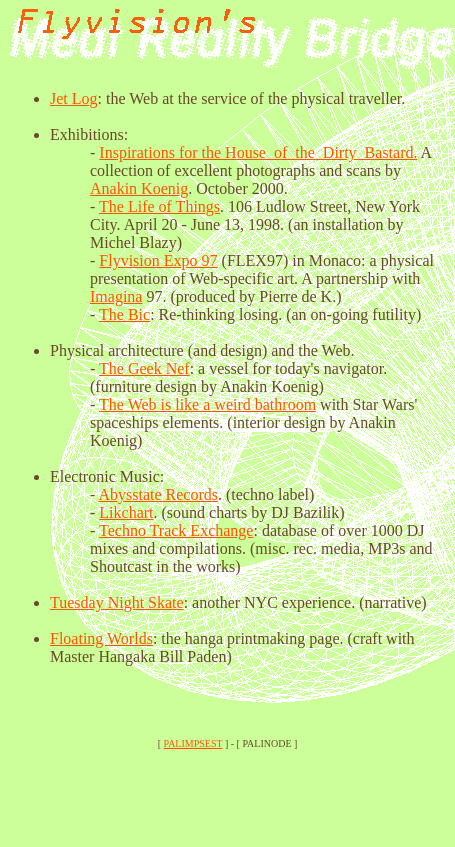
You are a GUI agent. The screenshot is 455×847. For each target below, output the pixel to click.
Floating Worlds (101, 638)
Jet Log (74, 98)
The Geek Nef (144, 368)
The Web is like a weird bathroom (207, 404)
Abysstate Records (158, 494)
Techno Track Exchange (176, 530)
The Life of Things (159, 206)
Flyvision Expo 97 (158, 260)
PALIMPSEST (193, 743)
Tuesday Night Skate (117, 602)
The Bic (124, 314)
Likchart (126, 512)
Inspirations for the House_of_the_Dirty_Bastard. (258, 152)
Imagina (116, 296)
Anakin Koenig (139, 188)
